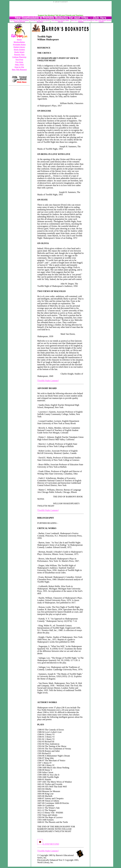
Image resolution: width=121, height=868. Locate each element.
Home (19, 40)
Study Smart (19, 52)
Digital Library (19, 47)
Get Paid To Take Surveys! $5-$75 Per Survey (40, 21)
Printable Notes (19, 45)
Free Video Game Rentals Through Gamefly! (101, 21)
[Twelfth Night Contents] (48, 381)
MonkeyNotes (19, 42)
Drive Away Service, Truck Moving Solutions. (81, 21)
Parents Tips (19, 55)
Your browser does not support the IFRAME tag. (61, 8)
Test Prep (19, 60)
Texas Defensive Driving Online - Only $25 (60, 21)
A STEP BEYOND (48, 844)
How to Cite (19, 67)
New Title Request (19, 70)
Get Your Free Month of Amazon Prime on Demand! (20, 21)
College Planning (19, 57)
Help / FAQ (19, 65)
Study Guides (19, 50)
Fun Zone (19, 62)
